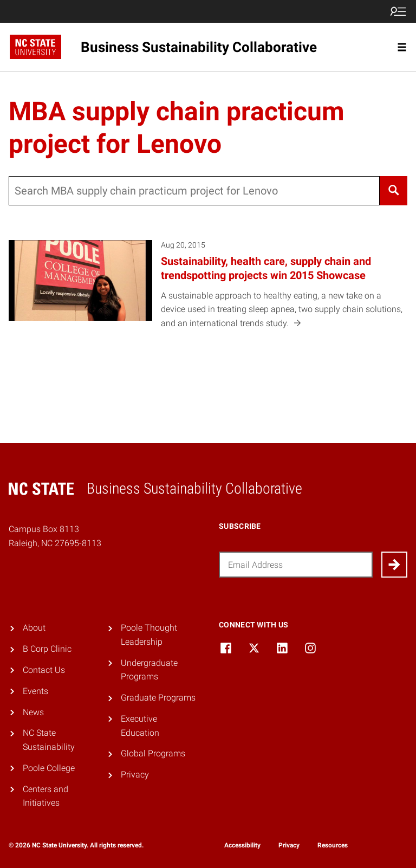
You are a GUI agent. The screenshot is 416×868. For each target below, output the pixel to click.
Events (35, 691)
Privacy (135, 775)
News (33, 712)
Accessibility (242, 845)
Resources (333, 845)
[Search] (394, 191)
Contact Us (44, 670)
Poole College (49, 768)
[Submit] (394, 565)
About (34, 628)
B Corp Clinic (47, 649)
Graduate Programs (158, 698)
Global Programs (153, 753)
